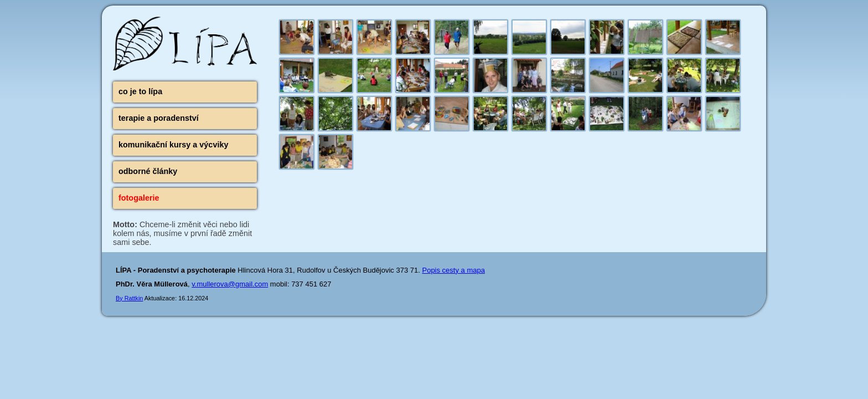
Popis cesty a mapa (453, 270)
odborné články (148, 171)
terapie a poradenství (159, 118)
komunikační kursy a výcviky (173, 145)
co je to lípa (140, 91)
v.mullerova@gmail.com (230, 284)
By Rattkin (129, 298)
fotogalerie (139, 198)
